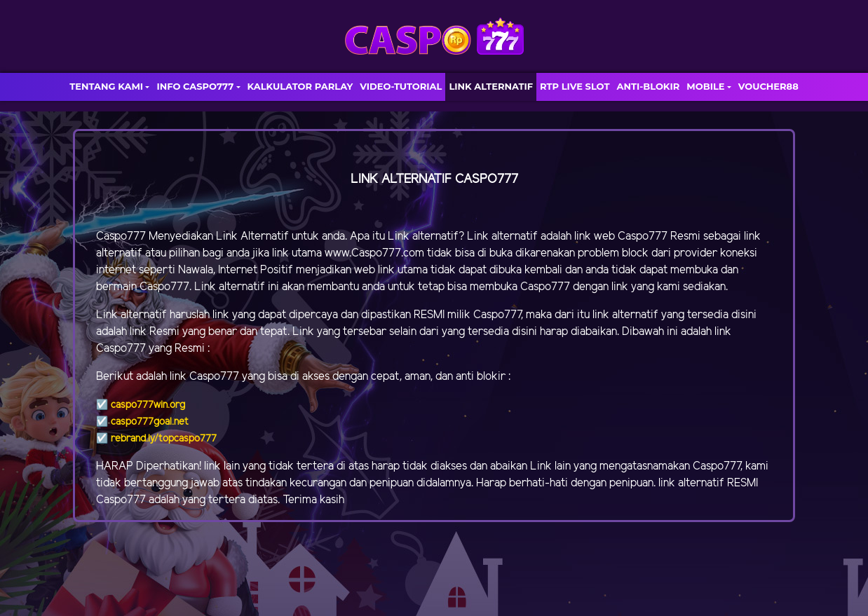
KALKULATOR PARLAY (300, 86)
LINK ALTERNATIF (491, 86)
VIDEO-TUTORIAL (401, 86)
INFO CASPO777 (195, 86)
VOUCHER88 (768, 86)
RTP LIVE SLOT (575, 86)
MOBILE (705, 86)
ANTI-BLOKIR (648, 86)
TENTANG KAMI (106, 86)
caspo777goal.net (150, 422)
